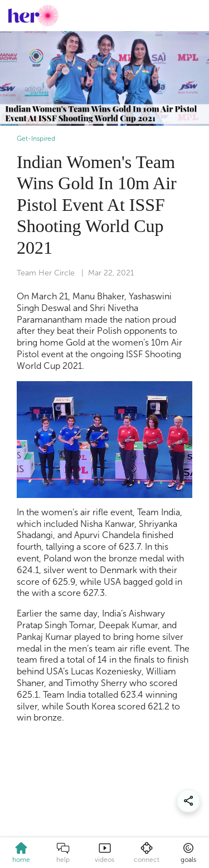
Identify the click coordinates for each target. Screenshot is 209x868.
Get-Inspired (36, 139)
